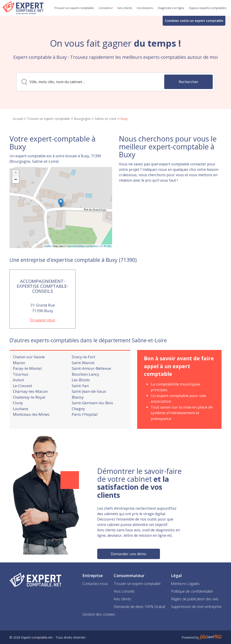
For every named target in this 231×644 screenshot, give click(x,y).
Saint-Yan (80, 400)
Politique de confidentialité (192, 591)
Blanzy (78, 411)
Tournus (21, 388)
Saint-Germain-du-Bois (92, 417)
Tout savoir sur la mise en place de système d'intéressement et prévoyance (182, 427)
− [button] (16, 202)
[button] (105, 8)
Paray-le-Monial (27, 383)
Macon (19, 377)
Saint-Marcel (83, 377)
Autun (18, 394)
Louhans (21, 423)
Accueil (18, 119)
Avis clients (122, 599)
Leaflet (47, 268)
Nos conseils (124, 591)
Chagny (78, 423)
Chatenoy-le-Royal (29, 411)
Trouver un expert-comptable (49, 119)
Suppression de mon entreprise (196, 607)
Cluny (18, 417)
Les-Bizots (81, 394)
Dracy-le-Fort (83, 371)
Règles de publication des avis (195, 599)
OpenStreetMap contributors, (83, 268)
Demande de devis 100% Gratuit (140, 607)
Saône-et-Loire (105, 119)
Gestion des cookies (99, 614)
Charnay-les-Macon (30, 405)
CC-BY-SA (105, 268)
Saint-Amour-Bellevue (91, 383)
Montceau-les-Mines (31, 428)
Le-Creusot (22, 400)
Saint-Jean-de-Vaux (89, 405)
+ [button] (16, 195)
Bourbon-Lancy (85, 388)
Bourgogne (82, 119)
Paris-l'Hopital (85, 428)
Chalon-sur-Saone (29, 371)
